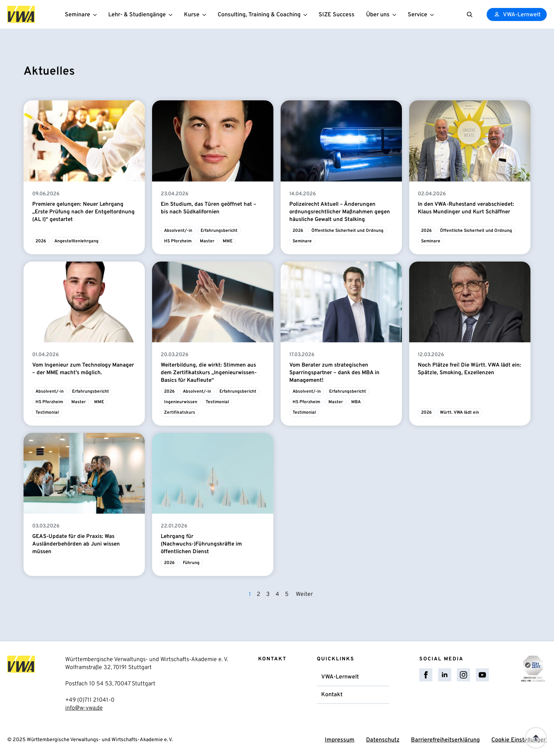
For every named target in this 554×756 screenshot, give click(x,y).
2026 (41, 241)
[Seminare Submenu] (96, 14)
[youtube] (482, 675)
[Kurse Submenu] (206, 14)
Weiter (304, 594)
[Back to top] (536, 738)
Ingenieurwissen (181, 402)
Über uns (378, 15)
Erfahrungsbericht (219, 231)
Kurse (192, 15)
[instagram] (463, 675)
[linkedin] (445, 675)
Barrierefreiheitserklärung (445, 740)
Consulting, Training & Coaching (259, 15)
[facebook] (426, 675)
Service (417, 15)
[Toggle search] (470, 14)
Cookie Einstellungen (519, 740)
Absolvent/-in (178, 231)
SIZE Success (337, 15)
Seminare (77, 15)
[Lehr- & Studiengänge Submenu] (172, 14)
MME (228, 241)
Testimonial (47, 413)
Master (207, 241)
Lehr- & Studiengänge (137, 15)
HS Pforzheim (178, 241)
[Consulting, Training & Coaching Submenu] (307, 14)
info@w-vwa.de (84, 708)
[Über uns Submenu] (396, 14)
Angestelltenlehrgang (76, 241)
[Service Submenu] (433, 14)
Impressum (340, 740)
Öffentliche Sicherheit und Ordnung (347, 231)
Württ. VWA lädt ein (459, 413)
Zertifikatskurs (180, 413)
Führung (191, 563)
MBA (356, 402)
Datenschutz (383, 740)
